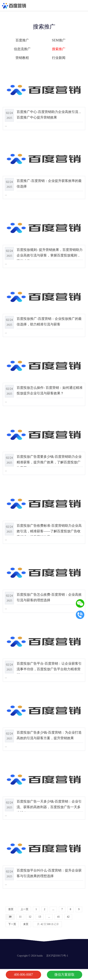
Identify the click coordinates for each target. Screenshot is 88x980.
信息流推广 (22, 49)
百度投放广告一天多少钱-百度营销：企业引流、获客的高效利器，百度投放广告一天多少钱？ (49, 807)
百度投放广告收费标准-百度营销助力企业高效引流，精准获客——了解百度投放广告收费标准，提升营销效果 (49, 531)
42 (68, 917)
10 (10, 917)
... (53, 909)
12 (30, 917)
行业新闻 (59, 58)
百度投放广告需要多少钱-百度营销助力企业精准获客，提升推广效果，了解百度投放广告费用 (49, 462)
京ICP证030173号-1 (57, 956)
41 (58, 917)
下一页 (12, 924)
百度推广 (22, 40)
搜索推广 (59, 49)
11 (20, 917)
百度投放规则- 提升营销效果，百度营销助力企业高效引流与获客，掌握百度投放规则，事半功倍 (50, 255)
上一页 (24, 909)
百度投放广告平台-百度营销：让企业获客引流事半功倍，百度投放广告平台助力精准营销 (49, 669)
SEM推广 (59, 40)
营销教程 (22, 58)
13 (40, 917)
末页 (26, 924)
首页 (11, 909)
